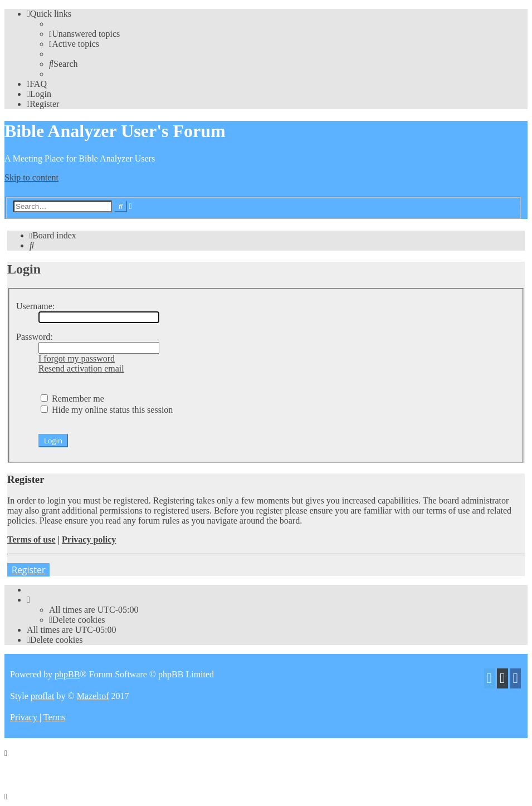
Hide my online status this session (107, 410)
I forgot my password (77, 358)
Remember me (72, 399)
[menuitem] (84, 34)
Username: (35, 306)
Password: (35, 337)
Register (28, 570)
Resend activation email (81, 368)
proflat (43, 696)
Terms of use (31, 539)
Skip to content (31, 177)
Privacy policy (89, 539)
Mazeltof (93, 696)
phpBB (67, 674)
